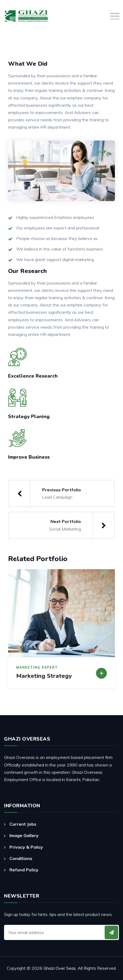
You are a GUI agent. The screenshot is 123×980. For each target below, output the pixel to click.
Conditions (21, 858)
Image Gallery (24, 835)
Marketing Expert (37, 667)
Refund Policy (24, 870)
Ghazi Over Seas (60, 968)
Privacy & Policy (26, 847)
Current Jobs (23, 824)
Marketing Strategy (44, 676)
